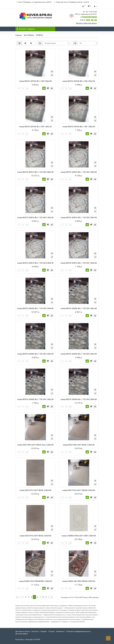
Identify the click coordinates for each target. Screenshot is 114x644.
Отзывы (52, 631)
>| (52, 597)
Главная (19, 35)
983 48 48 (89, 20)
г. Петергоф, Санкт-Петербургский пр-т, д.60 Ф (72, 2)
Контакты (35, 631)
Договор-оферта (22, 634)
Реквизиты (60, 631)
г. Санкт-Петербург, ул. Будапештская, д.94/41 (34, 2)
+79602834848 (89, 17)
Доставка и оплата (23, 631)
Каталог (26, 29)
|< (17, 597)
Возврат (44, 631)
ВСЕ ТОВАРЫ (29, 35)
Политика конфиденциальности (78, 631)
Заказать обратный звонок (86, 23)
